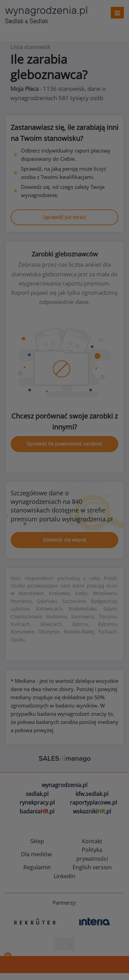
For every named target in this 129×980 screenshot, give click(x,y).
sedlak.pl (37, 794)
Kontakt (92, 841)
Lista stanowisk (30, 47)
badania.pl (37, 811)
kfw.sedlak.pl (92, 794)
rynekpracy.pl (37, 802)
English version (92, 867)
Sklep (37, 841)
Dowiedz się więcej (65, 540)
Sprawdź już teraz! (65, 217)
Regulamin (37, 867)
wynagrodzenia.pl (64, 785)
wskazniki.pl (92, 811)
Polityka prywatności (92, 854)
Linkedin (64, 876)
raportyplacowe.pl (93, 802)
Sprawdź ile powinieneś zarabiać (65, 444)
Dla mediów (36, 854)
